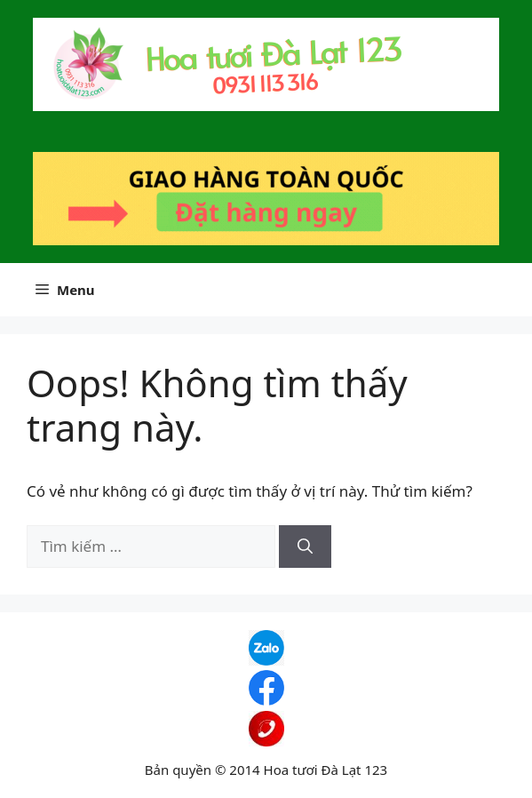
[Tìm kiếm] (305, 547)
